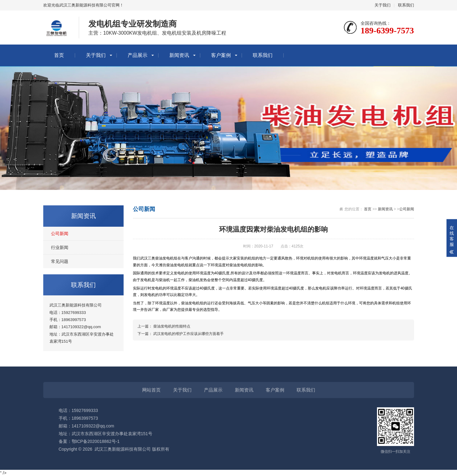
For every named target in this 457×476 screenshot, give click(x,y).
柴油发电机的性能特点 (172, 326)
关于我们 (383, 5)
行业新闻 (60, 247)
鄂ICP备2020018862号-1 (96, 441)
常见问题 (60, 261)
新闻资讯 (179, 55)
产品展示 (138, 55)
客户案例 (221, 55)
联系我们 (406, 5)
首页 (59, 55)
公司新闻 (60, 234)
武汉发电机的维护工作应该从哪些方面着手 (188, 334)
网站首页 (151, 390)
